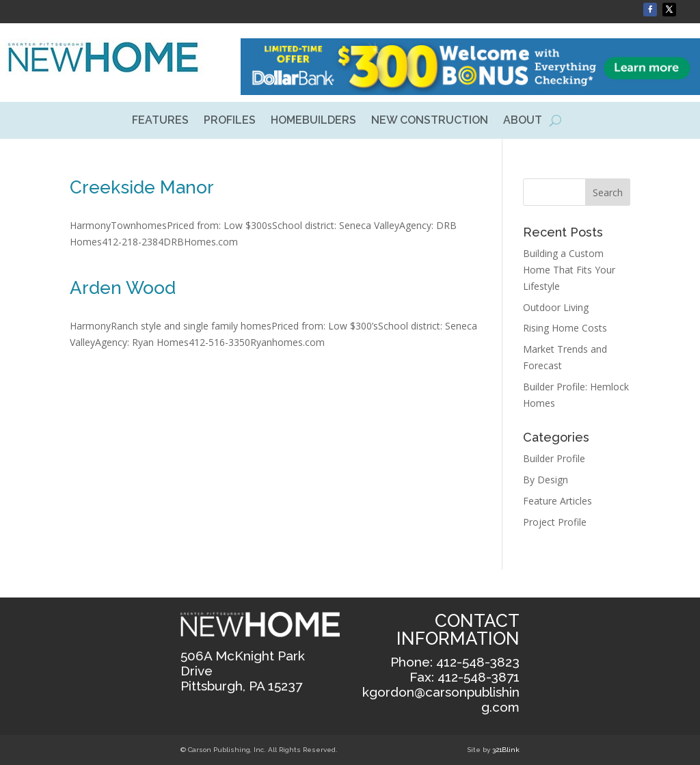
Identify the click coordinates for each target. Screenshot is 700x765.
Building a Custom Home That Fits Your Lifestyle (569, 270)
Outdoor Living (556, 307)
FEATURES (160, 121)
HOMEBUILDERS (313, 121)
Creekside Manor (142, 187)
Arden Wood (123, 288)
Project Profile (555, 522)
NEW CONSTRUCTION (430, 121)
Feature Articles (557, 501)
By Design (546, 480)
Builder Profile (554, 458)
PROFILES (230, 121)
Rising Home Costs (565, 328)
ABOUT (523, 121)
